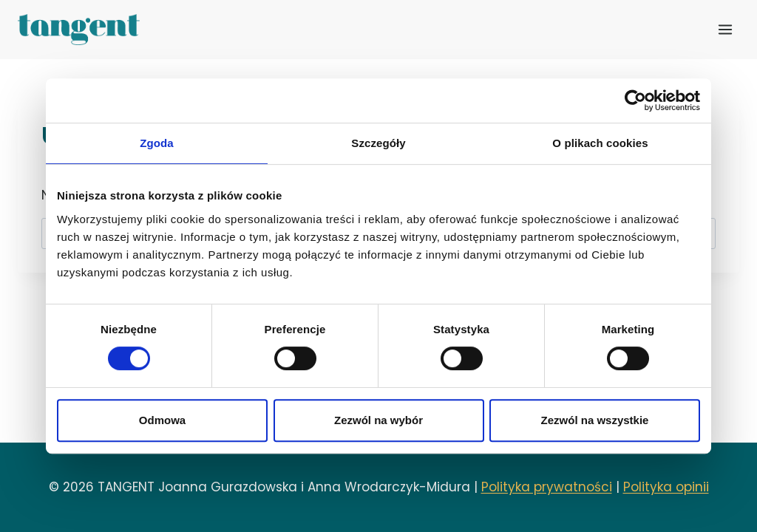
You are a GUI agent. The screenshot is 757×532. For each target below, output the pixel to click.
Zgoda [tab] (157, 143)
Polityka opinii (666, 487)
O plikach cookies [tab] (600, 143)
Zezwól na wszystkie (595, 420)
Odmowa (162, 420)
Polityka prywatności (547, 487)
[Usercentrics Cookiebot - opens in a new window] (635, 100)
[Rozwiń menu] (725, 29)
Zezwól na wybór (378, 420)
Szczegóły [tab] (378, 143)
